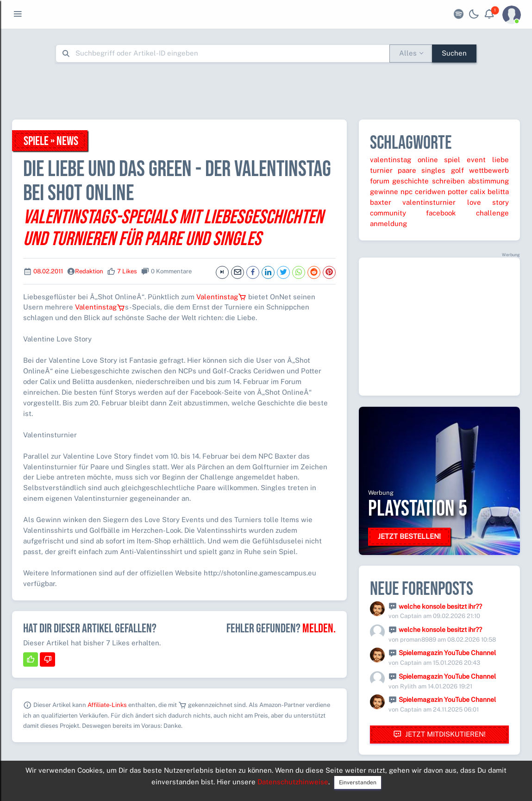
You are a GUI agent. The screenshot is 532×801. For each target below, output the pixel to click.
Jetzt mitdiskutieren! (439, 735)
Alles (408, 53)
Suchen (454, 53)
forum (380, 181)
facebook (441, 213)
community (388, 213)
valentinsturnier (429, 202)
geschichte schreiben (429, 181)
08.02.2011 (48, 271)
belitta (498, 192)
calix (478, 192)
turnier (381, 170)
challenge (492, 213)
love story (488, 202)
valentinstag (391, 160)
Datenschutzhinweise (293, 782)
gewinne (384, 192)
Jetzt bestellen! (409, 536)
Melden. (319, 629)
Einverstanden (358, 782)
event (476, 160)
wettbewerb (489, 170)
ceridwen (430, 192)
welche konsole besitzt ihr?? (440, 606)
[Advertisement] (266, 91)
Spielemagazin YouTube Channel (447, 653)
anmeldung (388, 224)
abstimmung (488, 181)
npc (407, 192)
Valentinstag (221, 297)
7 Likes (127, 271)
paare (407, 170)
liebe (501, 160)
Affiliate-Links (107, 705)
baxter (381, 202)
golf (457, 170)
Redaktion (89, 271)
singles (433, 170)
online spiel (439, 160)
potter (458, 192)
